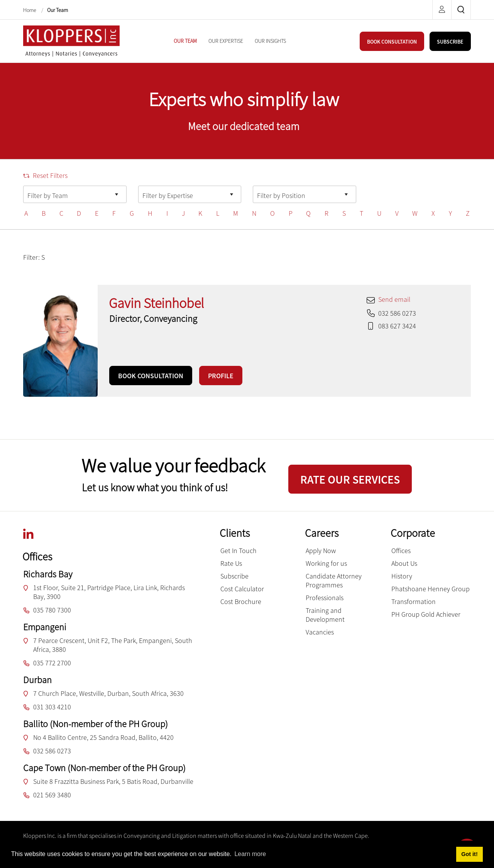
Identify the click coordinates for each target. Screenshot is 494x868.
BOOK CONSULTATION (392, 42)
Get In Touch (239, 551)
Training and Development (325, 615)
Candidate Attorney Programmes (334, 580)
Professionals (325, 598)
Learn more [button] (250, 854)
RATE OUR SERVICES (350, 479)
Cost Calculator (242, 589)
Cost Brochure (241, 602)
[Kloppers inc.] (71, 40)
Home (30, 10)
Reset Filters (45, 175)
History (402, 576)
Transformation (414, 602)
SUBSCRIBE (450, 42)
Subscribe (234, 576)
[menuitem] (185, 41)
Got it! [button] (469, 854)
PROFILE (221, 376)
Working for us (326, 563)
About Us (404, 563)
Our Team (58, 10)
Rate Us (231, 563)
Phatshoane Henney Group (431, 589)
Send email (394, 299)
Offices (401, 551)
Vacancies (320, 632)
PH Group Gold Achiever (426, 614)
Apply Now (321, 551)
